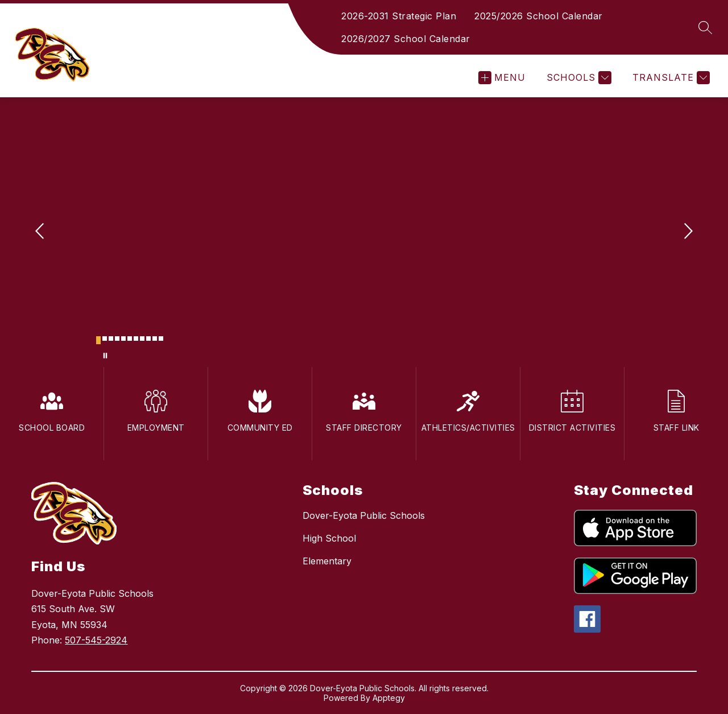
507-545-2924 (96, 640)
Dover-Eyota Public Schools (364, 515)
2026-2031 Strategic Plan (399, 16)
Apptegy (389, 698)
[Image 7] (136, 339)
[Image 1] (98, 340)
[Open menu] (502, 78)
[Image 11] (161, 339)
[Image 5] (123, 339)
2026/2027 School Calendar (406, 39)
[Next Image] (687, 232)
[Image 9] (148, 339)
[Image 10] (155, 339)
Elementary (327, 561)
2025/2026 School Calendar (539, 16)
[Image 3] (111, 339)
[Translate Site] (670, 78)
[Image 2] (105, 339)
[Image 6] (130, 339)
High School (329, 538)
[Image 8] (142, 339)
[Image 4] (117, 339)
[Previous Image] (41, 232)
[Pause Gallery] (105, 356)
